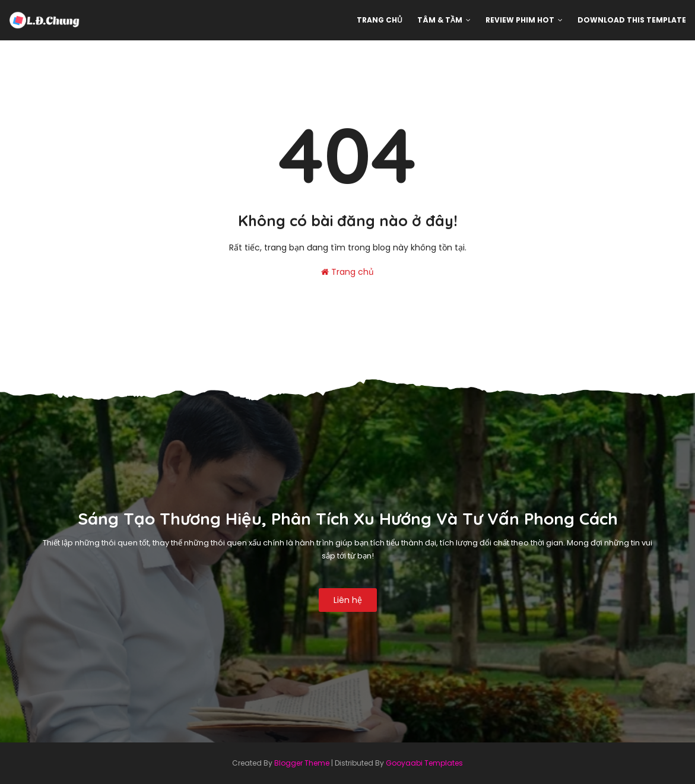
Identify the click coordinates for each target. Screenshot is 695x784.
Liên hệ (348, 600)
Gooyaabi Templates (424, 763)
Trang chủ (347, 272)
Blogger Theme (302, 763)
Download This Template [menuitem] (632, 20)
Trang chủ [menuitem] (380, 20)
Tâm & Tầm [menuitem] (440, 20)
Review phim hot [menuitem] (520, 20)
